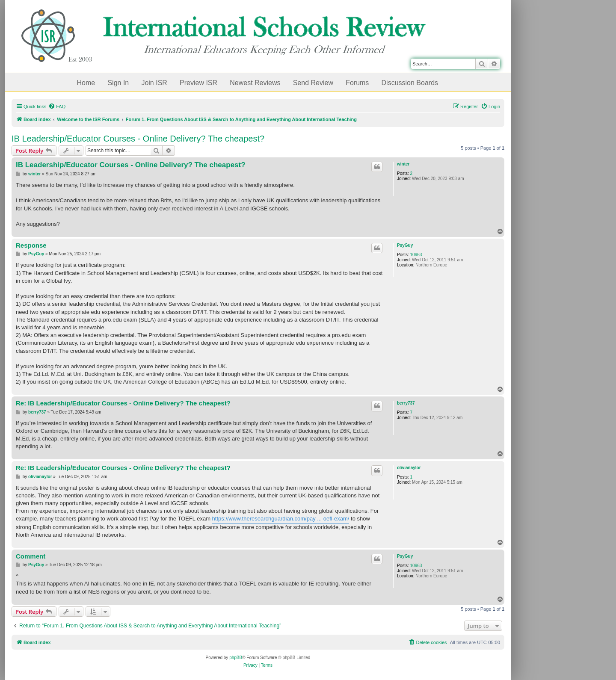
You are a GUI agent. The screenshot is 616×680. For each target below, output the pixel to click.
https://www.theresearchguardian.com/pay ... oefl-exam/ (281, 519)
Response (31, 245)
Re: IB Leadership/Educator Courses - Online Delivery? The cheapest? (123, 403)
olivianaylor (409, 468)
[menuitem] (57, 106)
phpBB (236, 658)
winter (403, 164)
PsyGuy (405, 245)
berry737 (406, 403)
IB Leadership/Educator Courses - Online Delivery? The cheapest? (138, 139)
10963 (416, 255)
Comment (31, 556)
